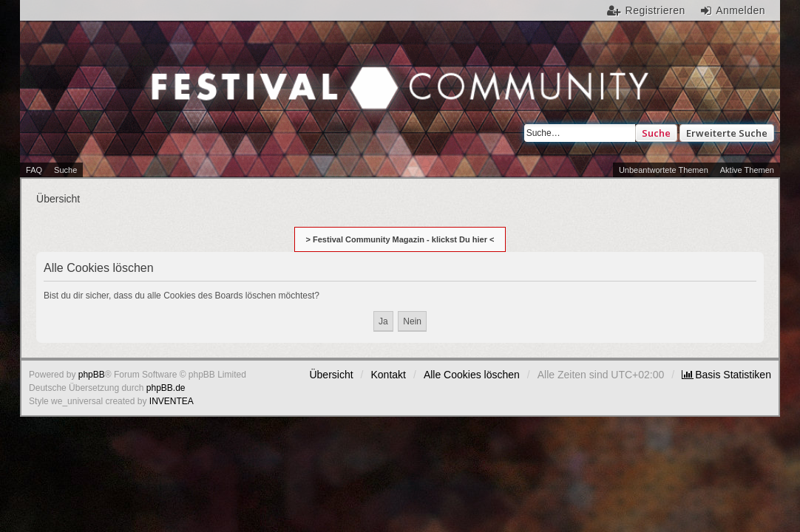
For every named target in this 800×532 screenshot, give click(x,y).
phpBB (92, 375)
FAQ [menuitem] (34, 170)
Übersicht (331, 375)
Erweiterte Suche (727, 133)
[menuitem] (726, 375)
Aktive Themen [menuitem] (747, 170)
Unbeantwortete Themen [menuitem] (664, 170)
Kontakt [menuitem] (389, 375)
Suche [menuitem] (65, 170)
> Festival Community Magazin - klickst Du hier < (400, 239)
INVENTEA (172, 401)
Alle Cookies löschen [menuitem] (472, 375)
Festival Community (187, 99)
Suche (656, 133)
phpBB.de (166, 388)
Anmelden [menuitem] (740, 10)
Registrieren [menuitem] (655, 10)
